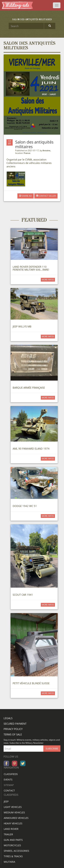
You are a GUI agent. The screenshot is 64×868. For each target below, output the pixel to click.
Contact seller (46, 196)
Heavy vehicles (13, 823)
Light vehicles (13, 807)
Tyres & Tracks (13, 856)
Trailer (8, 834)
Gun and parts (13, 840)
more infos (48, 280)
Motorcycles (12, 845)
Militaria (9, 862)
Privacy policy (13, 729)
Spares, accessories (16, 851)
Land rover (11, 829)
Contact (9, 790)
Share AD (26, 196)
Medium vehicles (14, 812)
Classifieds (11, 774)
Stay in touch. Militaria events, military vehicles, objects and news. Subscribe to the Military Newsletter (32, 741)
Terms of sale (13, 734)
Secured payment (15, 724)
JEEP (6, 801)
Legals (8, 718)
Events (8, 780)
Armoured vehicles (16, 818)
